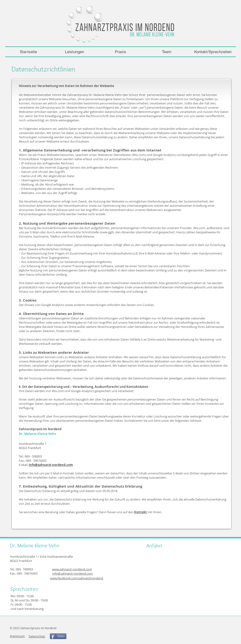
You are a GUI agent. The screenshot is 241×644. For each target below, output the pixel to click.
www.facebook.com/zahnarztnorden (76, 578)
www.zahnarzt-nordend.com (72, 569)
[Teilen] (58, 636)
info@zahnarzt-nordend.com (51, 465)
